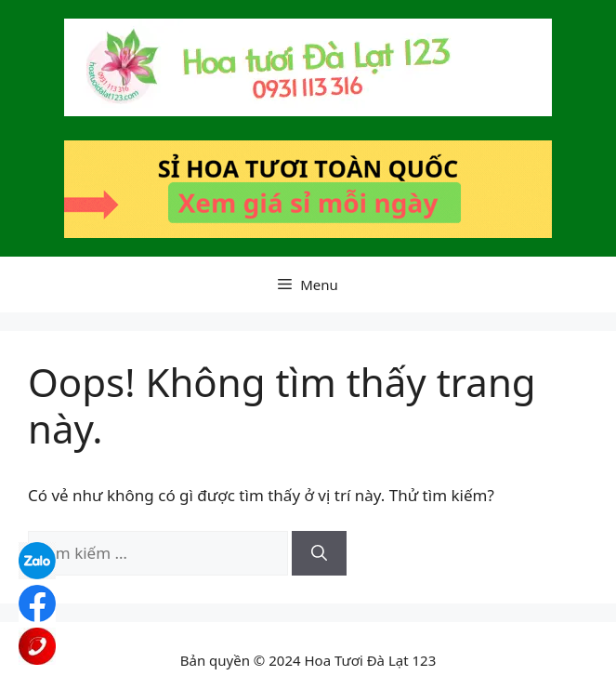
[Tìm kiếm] (319, 553)
